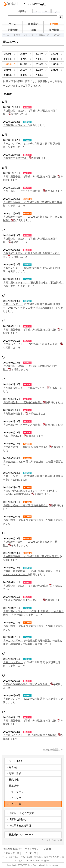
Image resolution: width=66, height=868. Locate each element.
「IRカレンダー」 (13, 144)
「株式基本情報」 (38, 283)
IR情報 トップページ (24, 35)
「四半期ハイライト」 (15, 125)
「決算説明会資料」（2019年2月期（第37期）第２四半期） (32, 218)
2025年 (24, 54)
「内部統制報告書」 (14, 414)
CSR (33, 30)
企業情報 (12, 30)
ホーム (12, 24)
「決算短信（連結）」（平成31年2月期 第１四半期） (30, 368)
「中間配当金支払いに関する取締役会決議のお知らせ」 (31, 255)
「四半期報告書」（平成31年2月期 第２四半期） (30, 177)
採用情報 (54, 30)
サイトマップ (29, 853)
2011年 (55, 70)
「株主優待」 (10, 286)
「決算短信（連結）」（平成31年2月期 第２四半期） (30, 240)
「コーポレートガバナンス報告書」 (23, 191)
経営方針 (14, 767)
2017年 (24, 64)
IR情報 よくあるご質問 (21, 813)
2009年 (24, 75)
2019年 (55, 59)
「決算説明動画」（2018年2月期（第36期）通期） (31, 556)
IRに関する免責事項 (20, 825)
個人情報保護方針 (12, 849)
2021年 (24, 59)
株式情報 (14, 779)
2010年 (8, 75)
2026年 (8, 54)
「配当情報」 (56, 283)
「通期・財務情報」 (39, 611)
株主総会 (14, 786)
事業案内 (33, 24)
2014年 (8, 70)
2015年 (55, 64)
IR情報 (54, 24)
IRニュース (44, 35)
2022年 (8, 59)
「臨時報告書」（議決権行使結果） (23, 402)
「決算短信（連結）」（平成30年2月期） (26, 586)
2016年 (39, 64)
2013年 (24, 70)
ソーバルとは (16, 761)
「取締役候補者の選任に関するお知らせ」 (26, 684)
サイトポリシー (33, 849)
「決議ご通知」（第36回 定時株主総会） (26, 447)
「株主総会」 (10, 462)
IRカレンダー (16, 798)
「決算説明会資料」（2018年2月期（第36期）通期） (30, 544)
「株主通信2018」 (13, 436)
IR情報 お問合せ (18, 819)
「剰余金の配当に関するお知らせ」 (23, 600)
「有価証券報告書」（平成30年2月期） (25, 388)
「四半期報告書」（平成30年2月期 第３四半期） (30, 721)
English (48, 849)
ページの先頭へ (52, 749)
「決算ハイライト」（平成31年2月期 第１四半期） (31, 344)
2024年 (39, 54)
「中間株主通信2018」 (16, 158)
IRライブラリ (16, 792)
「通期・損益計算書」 (41, 571)
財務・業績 (15, 773)
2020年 (39, 59)
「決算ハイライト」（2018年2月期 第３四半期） (30, 735)
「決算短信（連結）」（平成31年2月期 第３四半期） (30, 112)
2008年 (39, 75)
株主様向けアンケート (21, 834)
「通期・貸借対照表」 (15, 571)
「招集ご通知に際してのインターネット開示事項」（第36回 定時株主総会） (31, 493)
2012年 (39, 70)
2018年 (8, 64)
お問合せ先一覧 (11, 853)
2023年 (55, 54)
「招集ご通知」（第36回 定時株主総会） (26, 505)
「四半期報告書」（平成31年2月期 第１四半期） (30, 330)
